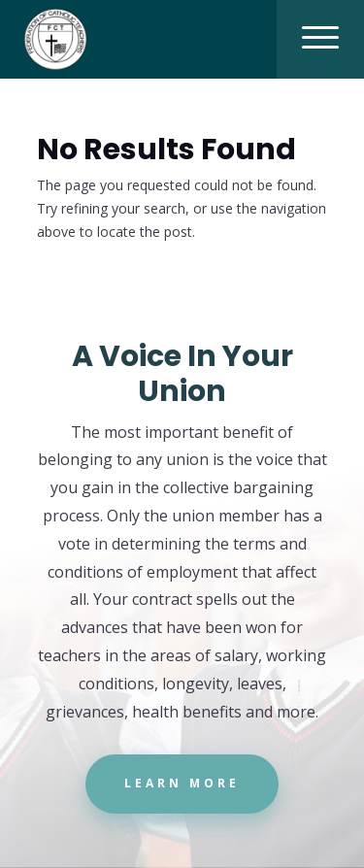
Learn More (182, 783)
